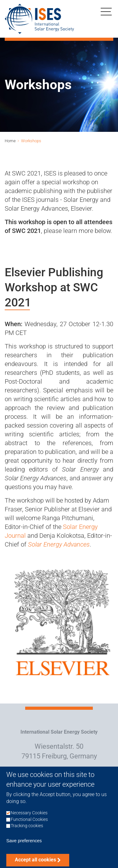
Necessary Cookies (29, 818)
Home (10, 141)
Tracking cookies (27, 831)
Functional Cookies (29, 825)
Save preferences (24, 846)
